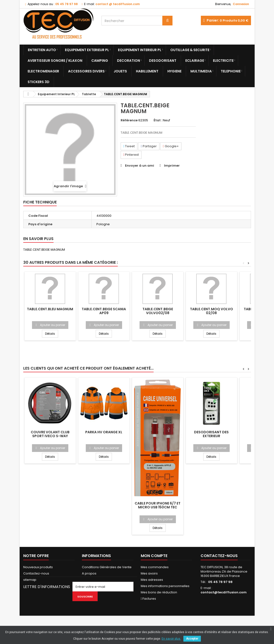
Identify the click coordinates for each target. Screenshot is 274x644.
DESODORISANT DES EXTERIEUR (211, 434)
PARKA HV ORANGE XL (104, 432)
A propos (89, 573)
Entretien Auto (42, 50)
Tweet (129, 146)
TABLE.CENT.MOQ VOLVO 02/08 (211, 311)
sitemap (30, 580)
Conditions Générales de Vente (107, 567)
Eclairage (195, 61)
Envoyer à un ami (140, 166)
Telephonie (231, 71)
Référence (129, 120)
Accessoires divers (86, 71)
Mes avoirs (149, 573)
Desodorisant (163, 61)
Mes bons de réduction (159, 592)
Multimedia (201, 71)
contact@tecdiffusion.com (224, 592)
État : (158, 120)
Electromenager (43, 71)
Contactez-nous (36, 573)
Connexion (241, 4)
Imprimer (172, 166)
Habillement (147, 71)
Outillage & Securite (190, 50)
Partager (149, 146)
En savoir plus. (171, 639)
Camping (100, 61)
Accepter (192, 639)
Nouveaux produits (38, 567)
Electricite (223, 61)
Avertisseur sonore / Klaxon (55, 61)
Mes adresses (152, 580)
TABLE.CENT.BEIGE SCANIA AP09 (104, 311)
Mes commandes (155, 567)
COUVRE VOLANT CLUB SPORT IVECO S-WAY (50, 434)
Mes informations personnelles (165, 586)
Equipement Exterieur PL (87, 50)
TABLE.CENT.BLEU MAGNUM (50, 309)
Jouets (120, 71)
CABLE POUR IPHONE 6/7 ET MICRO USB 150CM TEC (158, 505)
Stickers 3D (39, 82)
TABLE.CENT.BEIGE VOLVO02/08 (158, 311)
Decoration (129, 61)
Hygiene (174, 71)
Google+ (171, 146)
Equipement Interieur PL (140, 50)
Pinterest (131, 155)
